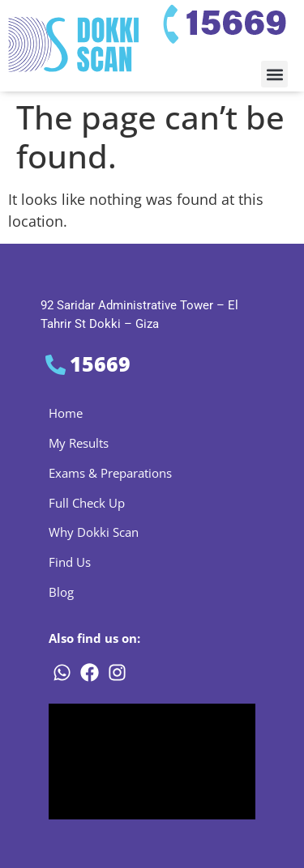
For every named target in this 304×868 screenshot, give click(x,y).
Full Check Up (87, 503)
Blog (61, 592)
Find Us (70, 562)
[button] (274, 74)
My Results (79, 443)
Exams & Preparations (110, 473)
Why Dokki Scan (94, 532)
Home (66, 413)
